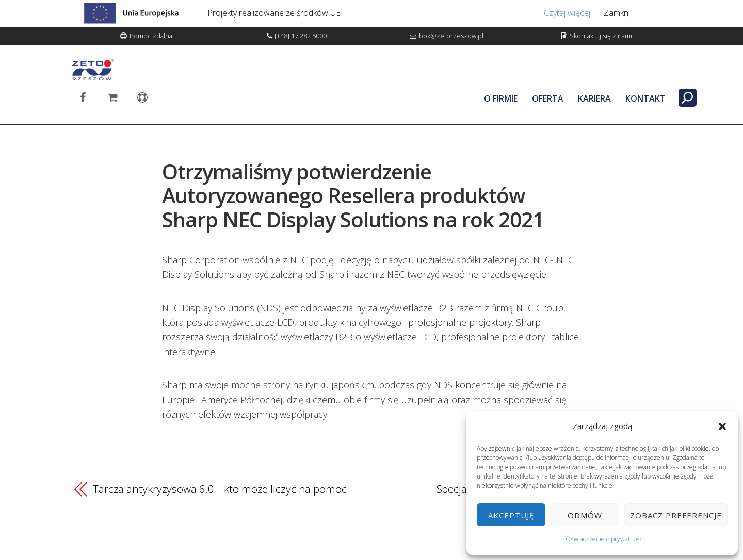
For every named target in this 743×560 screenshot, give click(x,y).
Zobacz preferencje (676, 515)
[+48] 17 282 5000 (301, 36)
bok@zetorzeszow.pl (451, 36)
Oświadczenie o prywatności (605, 539)
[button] (722, 426)
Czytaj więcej (567, 13)
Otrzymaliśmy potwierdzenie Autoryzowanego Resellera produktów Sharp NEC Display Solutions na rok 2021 (353, 195)
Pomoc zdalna (151, 36)
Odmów (585, 515)
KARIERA (594, 98)
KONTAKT (645, 98)
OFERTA (548, 98)
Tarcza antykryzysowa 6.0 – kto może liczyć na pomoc (220, 489)
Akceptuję (511, 515)
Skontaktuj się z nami (601, 36)
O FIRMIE (501, 98)
